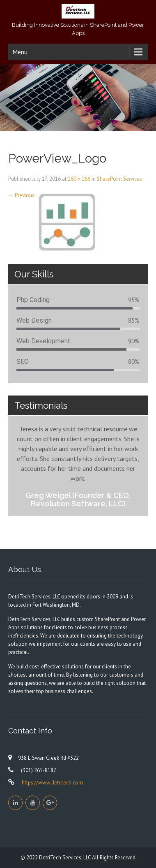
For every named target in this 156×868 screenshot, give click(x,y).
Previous (21, 195)
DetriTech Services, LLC (65, 858)
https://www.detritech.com (52, 783)
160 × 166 (79, 179)
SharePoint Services (119, 179)
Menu (20, 52)
